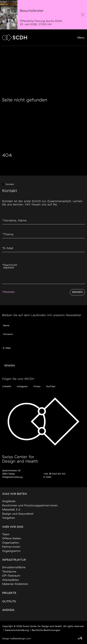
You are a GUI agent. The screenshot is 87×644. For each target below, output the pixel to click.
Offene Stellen (12, 539)
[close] (83, 15)
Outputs (9, 602)
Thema (8, 234)
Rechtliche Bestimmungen (46, 630)
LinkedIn (7, 386)
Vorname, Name (14, 221)
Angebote (9, 501)
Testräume (9, 572)
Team (6, 535)
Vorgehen (9, 518)
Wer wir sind (13, 527)
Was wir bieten (14, 494)
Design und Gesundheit (18, 514)
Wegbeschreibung (12, 477)
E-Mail (8, 248)
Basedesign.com (22, 639)
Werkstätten (11, 580)
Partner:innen (11, 547)
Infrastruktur (14, 560)
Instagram (22, 386)
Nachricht (10, 265)
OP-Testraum (11, 576)
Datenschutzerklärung (17, 630)
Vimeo (37, 386)
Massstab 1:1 (11, 510)
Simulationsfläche (14, 568)
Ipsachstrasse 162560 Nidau (11, 472)
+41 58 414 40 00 (55, 474)
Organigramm (11, 551)
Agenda (8, 610)
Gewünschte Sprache (14, 352)
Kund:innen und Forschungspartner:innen (30, 506)
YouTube (51, 386)
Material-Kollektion (15, 584)
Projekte (9, 593)
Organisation (11, 543)
